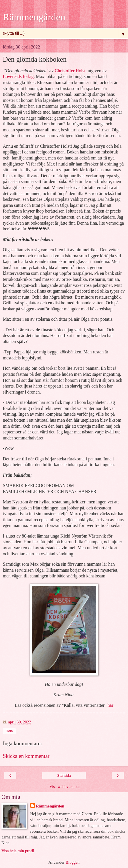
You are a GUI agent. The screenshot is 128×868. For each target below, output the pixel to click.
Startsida (64, 776)
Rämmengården (34, 17)
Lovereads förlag (18, 76)
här (110, 705)
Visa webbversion (64, 787)
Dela (9, 731)
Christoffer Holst (70, 71)
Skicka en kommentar (26, 756)
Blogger (72, 862)
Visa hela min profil (18, 851)
